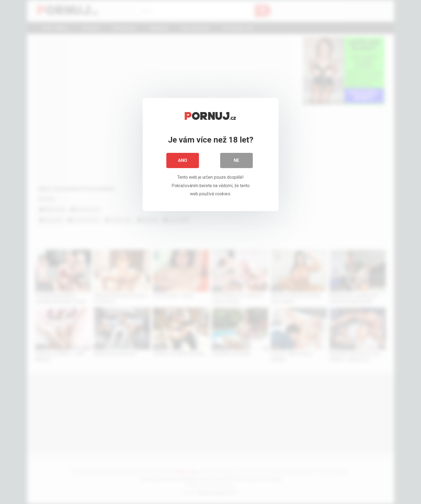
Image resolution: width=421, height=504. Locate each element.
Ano (183, 160)
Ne (236, 160)
